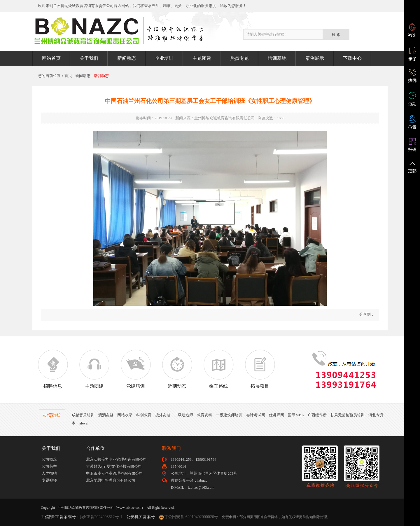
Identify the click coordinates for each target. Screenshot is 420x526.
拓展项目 (260, 369)
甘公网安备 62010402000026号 (191, 517)
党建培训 (136, 369)
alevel (84, 423)
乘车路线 (218, 369)
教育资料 (204, 415)
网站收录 (125, 415)
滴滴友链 (106, 415)
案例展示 (315, 58)
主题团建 (202, 58)
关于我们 (89, 58)
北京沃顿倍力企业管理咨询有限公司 (116, 459)
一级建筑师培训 (229, 415)
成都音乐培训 (83, 415)
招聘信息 (53, 369)
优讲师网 (276, 415)
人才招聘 (49, 473)
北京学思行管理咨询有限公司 (111, 480)
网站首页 (51, 58)
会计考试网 (256, 415)
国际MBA (296, 415)
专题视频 (49, 480)
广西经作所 (317, 415)
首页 (68, 76)
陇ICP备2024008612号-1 (101, 517)
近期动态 (177, 369)
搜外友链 (163, 415)
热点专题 (239, 58)
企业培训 (164, 58)
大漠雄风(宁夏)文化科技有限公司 (114, 466)
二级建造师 (184, 415)
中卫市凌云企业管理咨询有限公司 (114, 473)
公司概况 (49, 459)
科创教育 (144, 415)
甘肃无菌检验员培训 (348, 415)
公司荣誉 (49, 466)
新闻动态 (127, 58)
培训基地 (277, 58)
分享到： (366, 314)
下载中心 (352, 58)
